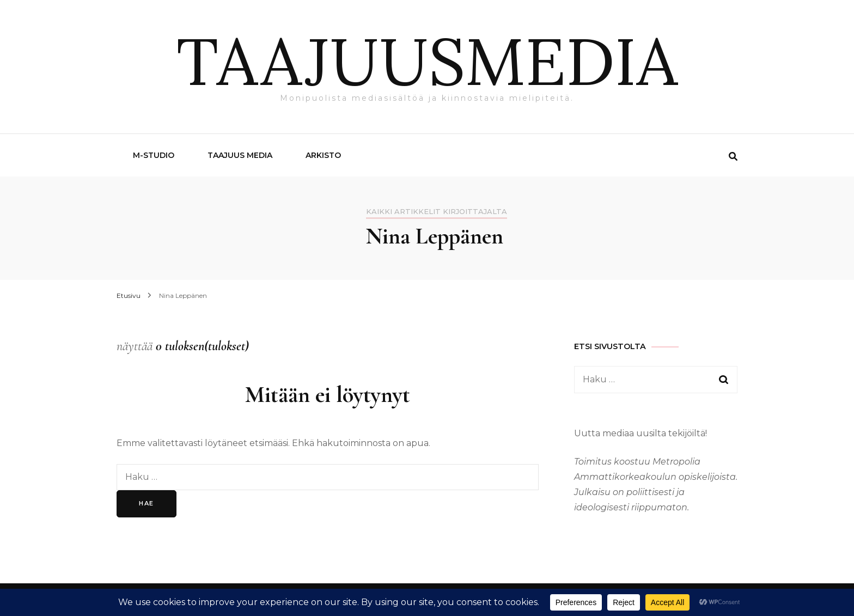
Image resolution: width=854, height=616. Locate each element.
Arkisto (323, 155)
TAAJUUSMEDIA (427, 61)
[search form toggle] (733, 157)
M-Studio (154, 155)
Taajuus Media (240, 155)
